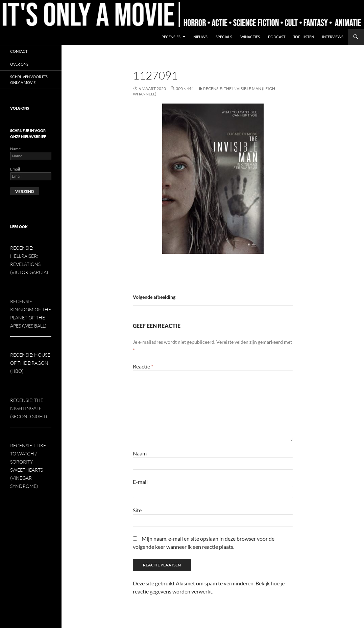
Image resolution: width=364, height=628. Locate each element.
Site (137, 510)
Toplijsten (304, 37)
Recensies (171, 37)
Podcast (277, 37)
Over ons (19, 64)
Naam (140, 453)
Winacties (250, 37)
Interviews (333, 37)
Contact (19, 51)
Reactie (143, 366)
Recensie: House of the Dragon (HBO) (30, 363)
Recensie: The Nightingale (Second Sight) (29, 408)
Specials (224, 37)
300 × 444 (185, 88)
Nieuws (200, 37)
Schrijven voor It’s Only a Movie (29, 80)
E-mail (140, 482)
